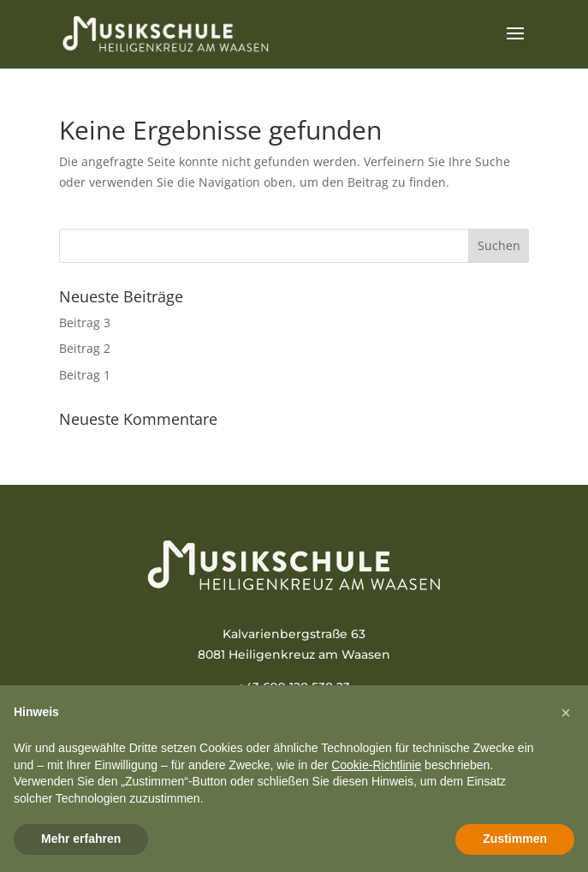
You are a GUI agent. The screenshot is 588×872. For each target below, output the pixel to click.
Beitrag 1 (85, 375)
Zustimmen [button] (515, 839)
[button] (566, 713)
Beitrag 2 (85, 348)
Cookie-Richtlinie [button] (376, 765)
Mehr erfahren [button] (81, 839)
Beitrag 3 (85, 323)
